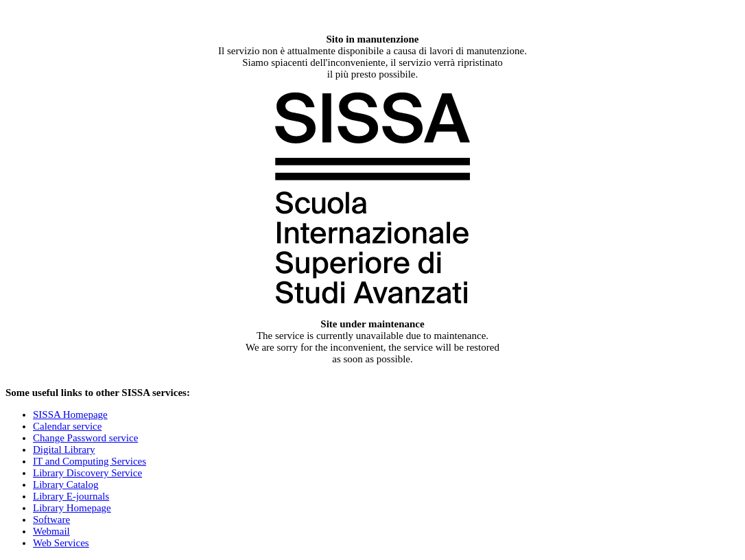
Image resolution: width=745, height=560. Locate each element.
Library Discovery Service (87, 473)
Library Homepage (72, 508)
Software (51, 520)
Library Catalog (66, 485)
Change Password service (85, 438)
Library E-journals (71, 496)
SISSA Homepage (70, 415)
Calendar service (67, 426)
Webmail (51, 531)
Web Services (61, 543)
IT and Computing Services (90, 461)
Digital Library (64, 450)
